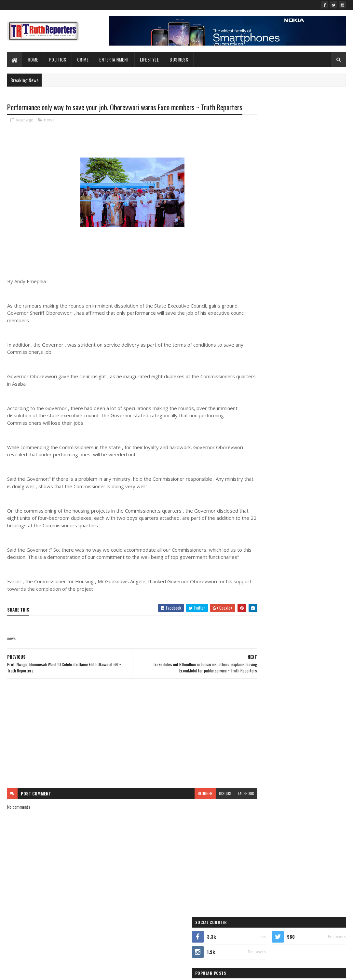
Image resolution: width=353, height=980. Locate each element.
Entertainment (114, 59)
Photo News (285, 502)
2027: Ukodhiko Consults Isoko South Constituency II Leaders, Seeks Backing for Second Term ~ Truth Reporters (309, 203)
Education (255, 456)
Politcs (316, 502)
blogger (181, 812)
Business (179, 59)
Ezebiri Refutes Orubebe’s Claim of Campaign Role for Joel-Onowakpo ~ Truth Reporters (308, 230)
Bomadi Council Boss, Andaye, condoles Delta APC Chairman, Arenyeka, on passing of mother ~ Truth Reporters (308, 257)
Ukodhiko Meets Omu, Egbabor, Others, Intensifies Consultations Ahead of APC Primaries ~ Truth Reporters (305, 176)
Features (254, 468)
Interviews (287, 479)
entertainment (291, 456)
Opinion (254, 502)
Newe (293, 491)
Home (33, 59)
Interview (255, 479)
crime (303, 445)
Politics (58, 59)
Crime (83, 59)
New (269, 491)
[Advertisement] (120, 752)
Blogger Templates (91, 971)
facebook (222, 812)
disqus (201, 812)
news (49, 131)
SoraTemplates (38, 971)
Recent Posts (270, 279)
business (273, 445)
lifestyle (149, 59)
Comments (321, 279)
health (324, 468)
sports (285, 513)
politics (253, 513)
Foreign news (292, 468)
